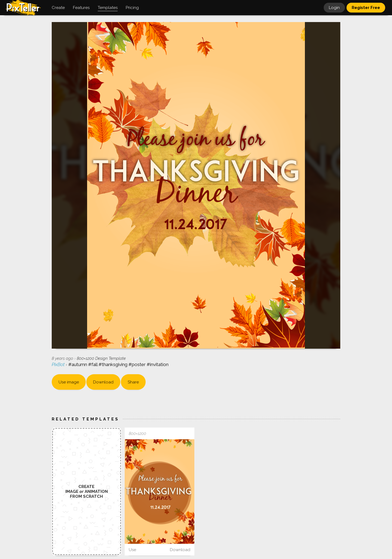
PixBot (59, 364)
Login (334, 8)
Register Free (366, 8)
